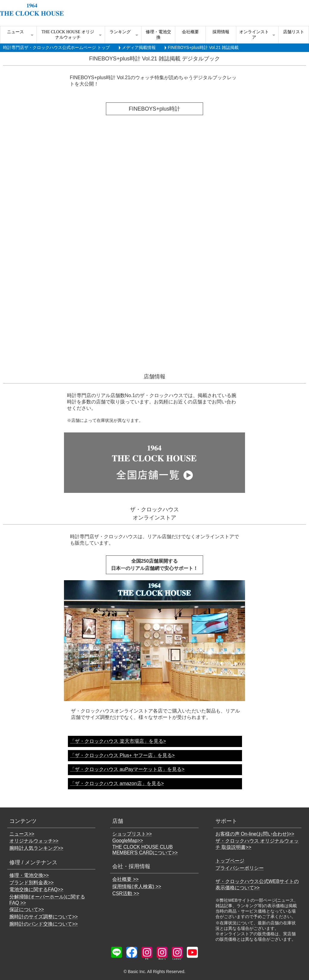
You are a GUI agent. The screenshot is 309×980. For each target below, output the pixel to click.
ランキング (120, 32)
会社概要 (190, 32)
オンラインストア (254, 35)
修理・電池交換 (158, 35)
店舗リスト (294, 32)
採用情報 (221, 32)
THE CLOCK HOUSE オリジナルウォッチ (68, 35)
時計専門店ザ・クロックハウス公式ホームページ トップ (56, 47)
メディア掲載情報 (139, 47)
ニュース (15, 32)
